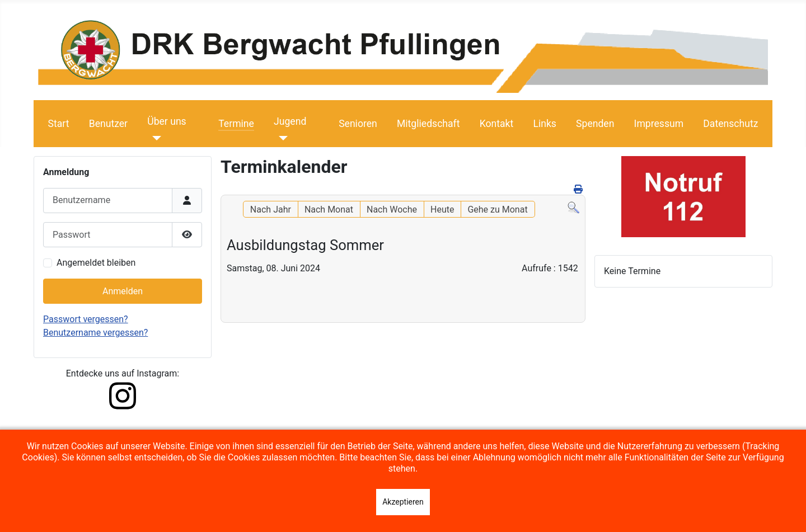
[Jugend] (281, 138)
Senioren (358, 124)
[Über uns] (154, 138)
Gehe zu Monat (497, 209)
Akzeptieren (403, 502)
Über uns (167, 121)
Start (59, 124)
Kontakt (497, 124)
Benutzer (108, 124)
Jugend (290, 121)
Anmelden (123, 291)
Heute (442, 209)
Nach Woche (392, 209)
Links (544, 124)
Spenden (595, 124)
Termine (236, 124)
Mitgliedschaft (428, 124)
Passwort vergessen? (86, 319)
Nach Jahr (271, 209)
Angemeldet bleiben (96, 263)
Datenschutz (730, 124)
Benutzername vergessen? (95, 333)
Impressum (659, 124)
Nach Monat (329, 209)
